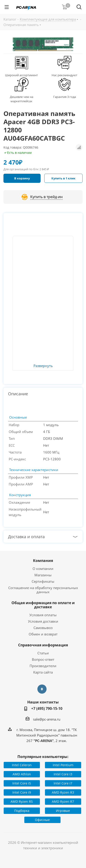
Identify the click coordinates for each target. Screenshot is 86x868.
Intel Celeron (22, 765)
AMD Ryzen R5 (22, 801)
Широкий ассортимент (21, 75)
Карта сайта (43, 672)
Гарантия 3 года (65, 97)
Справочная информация (43, 645)
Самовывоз (43, 628)
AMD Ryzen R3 (63, 792)
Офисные (42, 820)
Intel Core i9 (22, 792)
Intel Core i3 (63, 774)
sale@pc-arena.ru (47, 719)
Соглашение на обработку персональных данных (43, 590)
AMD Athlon (22, 774)
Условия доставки (43, 621)
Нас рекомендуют (64, 75)
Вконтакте (42, 689)
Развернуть (43, 366)
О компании (43, 569)
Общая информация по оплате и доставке (43, 605)
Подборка (22, 811)
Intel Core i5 (22, 783)
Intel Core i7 (63, 783)
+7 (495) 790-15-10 (47, 708)
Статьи (43, 653)
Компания (43, 561)
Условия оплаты (43, 615)
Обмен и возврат (43, 634)
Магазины (43, 575)
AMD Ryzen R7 (63, 801)
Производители (43, 666)
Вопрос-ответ (43, 659)
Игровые (63, 811)
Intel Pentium (63, 765)
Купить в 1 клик (63, 178)
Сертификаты (43, 581)
